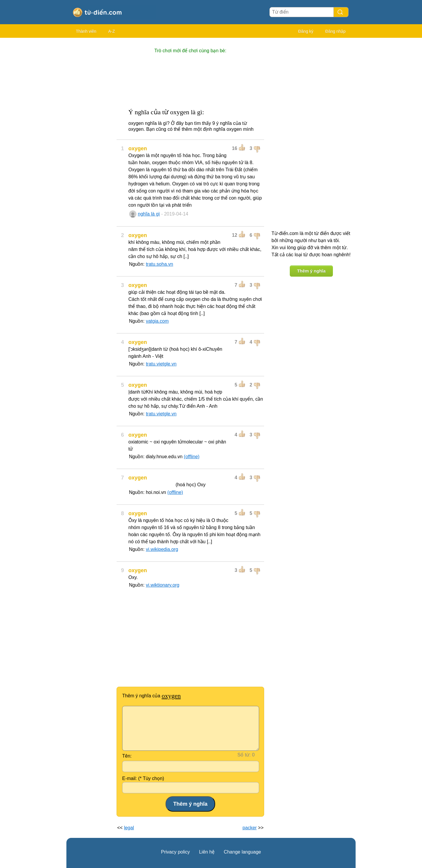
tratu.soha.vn (160, 264)
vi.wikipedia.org (162, 549)
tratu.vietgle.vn (161, 364)
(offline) (192, 457)
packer (250, 828)
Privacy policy (176, 852)
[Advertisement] (90, 130)
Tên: (127, 756)
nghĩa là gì (149, 214)
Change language (242, 852)
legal (129, 828)
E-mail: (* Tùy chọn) (143, 778)
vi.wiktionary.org (163, 585)
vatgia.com (157, 321)
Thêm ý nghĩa (311, 271)
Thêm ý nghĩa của (151, 696)
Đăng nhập (335, 31)
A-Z (112, 31)
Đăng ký (306, 31)
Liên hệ (207, 852)
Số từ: (244, 755)
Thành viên (86, 31)
